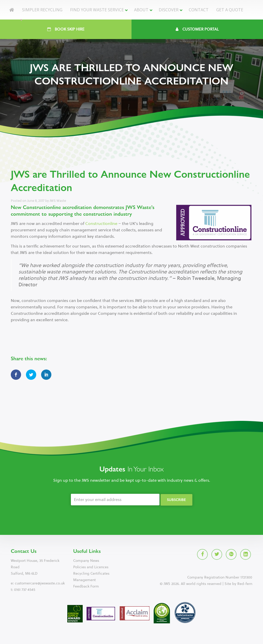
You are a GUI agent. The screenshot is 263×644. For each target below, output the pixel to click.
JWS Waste (58, 201)
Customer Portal (197, 29)
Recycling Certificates (91, 574)
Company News (86, 561)
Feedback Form (86, 586)
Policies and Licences (91, 567)
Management (84, 580)
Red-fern (245, 584)
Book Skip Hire (66, 29)
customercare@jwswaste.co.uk (40, 583)
